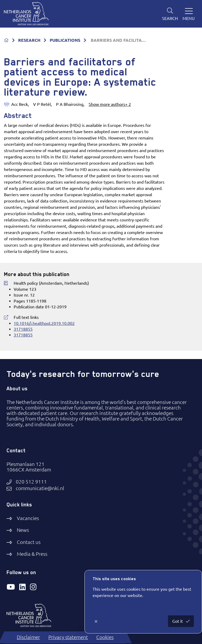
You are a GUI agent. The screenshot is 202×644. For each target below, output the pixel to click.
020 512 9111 (31, 482)
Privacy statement (68, 637)
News (23, 530)
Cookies (105, 637)
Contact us (29, 542)
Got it (178, 621)
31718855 (23, 329)
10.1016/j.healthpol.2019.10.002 (44, 323)
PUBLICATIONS (65, 40)
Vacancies (28, 518)
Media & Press (32, 554)
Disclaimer (28, 637)
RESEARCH (29, 40)
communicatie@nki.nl (40, 488)
